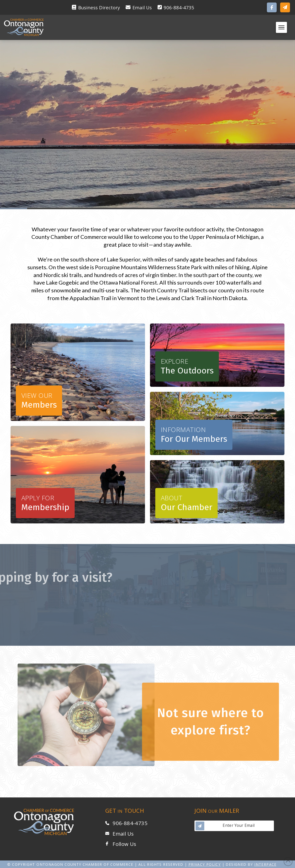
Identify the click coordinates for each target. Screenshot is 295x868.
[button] (285, 7)
